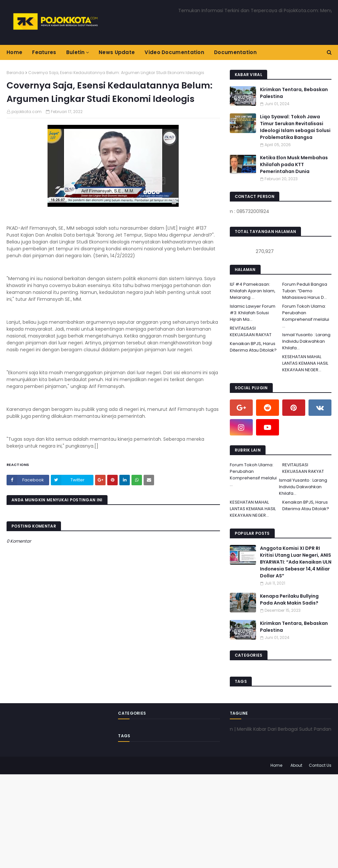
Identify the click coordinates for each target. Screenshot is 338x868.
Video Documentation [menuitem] (174, 52)
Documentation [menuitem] (235, 52)
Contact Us (320, 765)
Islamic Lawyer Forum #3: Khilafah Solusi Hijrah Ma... (253, 313)
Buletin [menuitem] (76, 52)
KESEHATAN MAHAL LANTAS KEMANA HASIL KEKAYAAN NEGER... (305, 363)
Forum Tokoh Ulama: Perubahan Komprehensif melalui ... (306, 316)
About (296, 765)
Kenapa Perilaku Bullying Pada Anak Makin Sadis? (289, 599)
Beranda (15, 73)
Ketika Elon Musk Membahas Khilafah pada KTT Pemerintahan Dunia (294, 164)
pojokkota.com (27, 112)
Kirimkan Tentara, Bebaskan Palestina (294, 93)
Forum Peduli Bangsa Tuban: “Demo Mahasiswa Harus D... (305, 291)
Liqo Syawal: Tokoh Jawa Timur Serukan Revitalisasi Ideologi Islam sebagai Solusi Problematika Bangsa (295, 127)
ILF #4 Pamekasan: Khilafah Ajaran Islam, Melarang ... (253, 291)
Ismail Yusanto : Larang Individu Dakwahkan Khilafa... (306, 341)
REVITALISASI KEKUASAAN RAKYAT (251, 331)
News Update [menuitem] (117, 52)
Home (276, 765)
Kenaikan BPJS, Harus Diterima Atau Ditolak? (253, 347)
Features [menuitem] (44, 52)
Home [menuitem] (14, 52)
